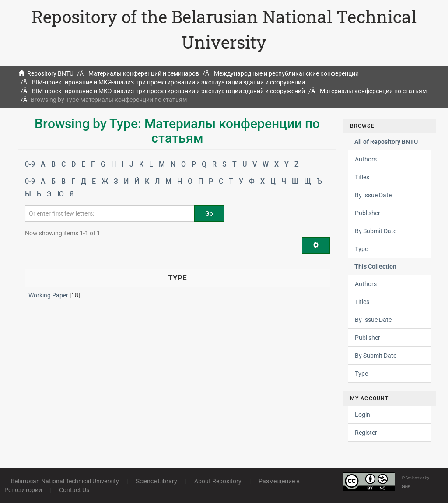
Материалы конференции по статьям (373, 91)
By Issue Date (373, 195)
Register (366, 433)
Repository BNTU (50, 73)
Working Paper (48, 295)
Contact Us (74, 490)
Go (209, 213)
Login (362, 415)
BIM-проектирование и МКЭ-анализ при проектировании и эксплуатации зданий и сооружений (168, 82)
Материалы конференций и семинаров (144, 73)
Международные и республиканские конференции (286, 73)
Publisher (367, 213)
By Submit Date (376, 231)
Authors (366, 159)
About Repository (218, 481)
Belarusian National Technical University (65, 481)
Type (361, 249)
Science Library (157, 481)
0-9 (30, 164)
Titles (362, 177)
